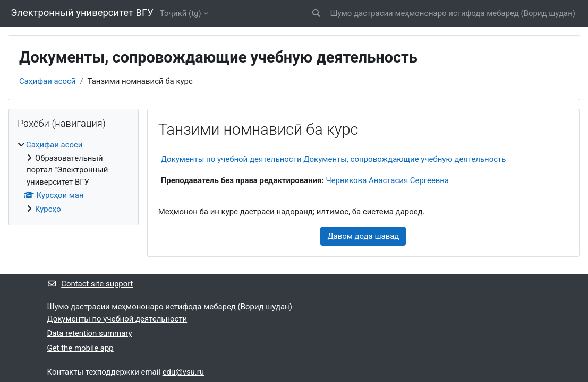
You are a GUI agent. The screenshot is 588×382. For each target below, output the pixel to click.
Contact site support (90, 284)
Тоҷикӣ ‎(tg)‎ (181, 13)
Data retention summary (90, 333)
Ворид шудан (548, 13)
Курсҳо (48, 209)
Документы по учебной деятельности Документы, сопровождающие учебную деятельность (334, 159)
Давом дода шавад (363, 236)
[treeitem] (74, 177)
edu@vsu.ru (183, 372)
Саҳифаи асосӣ (47, 81)
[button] (316, 13)
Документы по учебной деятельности (117, 319)
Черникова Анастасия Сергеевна (387, 180)
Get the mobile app (80, 348)
